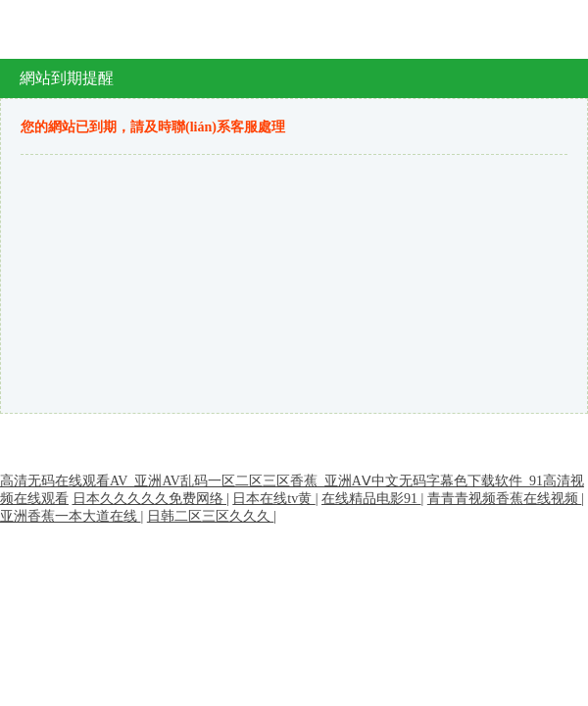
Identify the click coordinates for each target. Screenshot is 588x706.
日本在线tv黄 (273, 499)
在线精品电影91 (371, 499)
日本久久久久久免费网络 (150, 499)
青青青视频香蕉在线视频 (505, 499)
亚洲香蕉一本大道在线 (71, 516)
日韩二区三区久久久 (211, 516)
